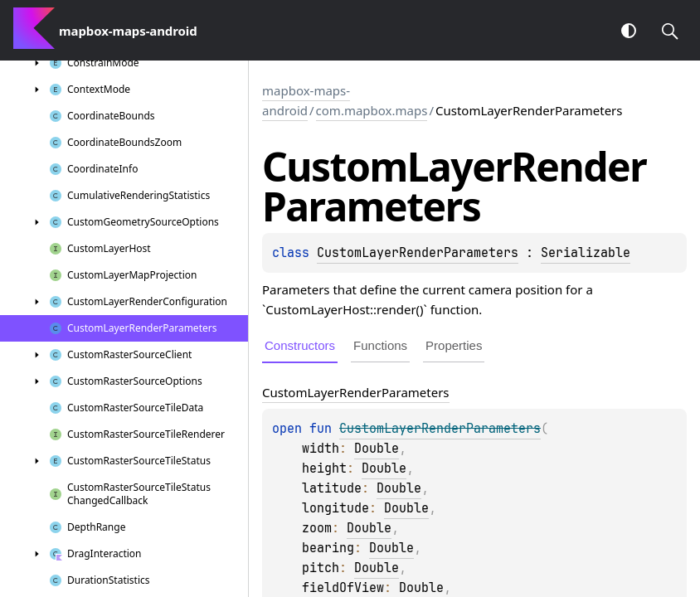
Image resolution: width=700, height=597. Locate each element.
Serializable (586, 253)
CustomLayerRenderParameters (418, 253)
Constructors (300, 345)
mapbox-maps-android (306, 100)
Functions (380, 345)
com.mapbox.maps (372, 110)
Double (377, 449)
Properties (454, 345)
